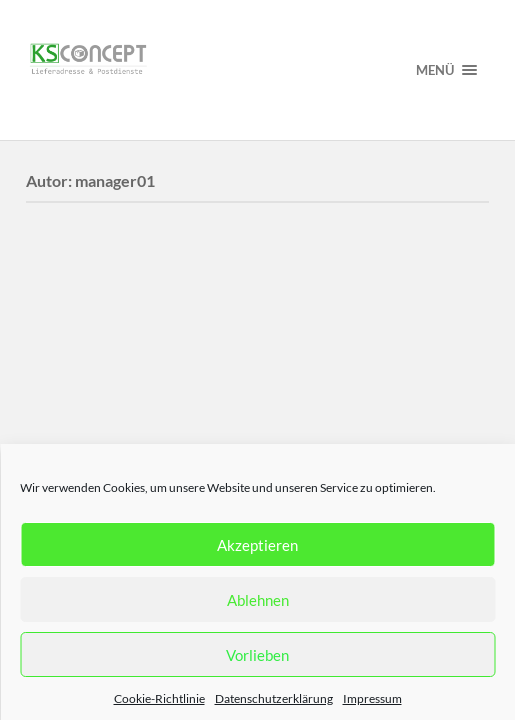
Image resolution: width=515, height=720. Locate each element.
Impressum (372, 698)
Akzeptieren (257, 545)
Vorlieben (257, 655)
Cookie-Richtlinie (159, 698)
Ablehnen (258, 600)
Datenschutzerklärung (274, 698)
